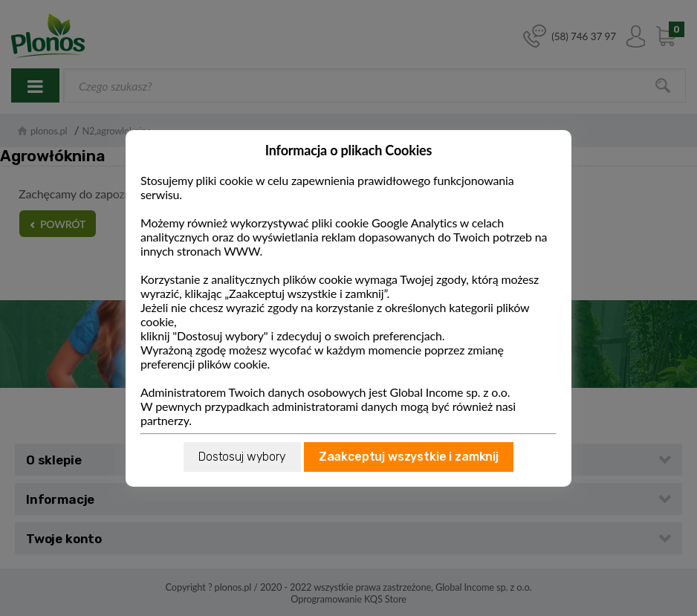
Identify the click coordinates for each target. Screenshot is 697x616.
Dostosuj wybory (242, 457)
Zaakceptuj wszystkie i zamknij (409, 457)
